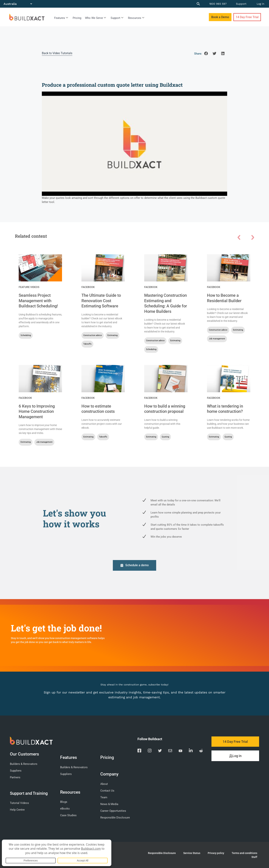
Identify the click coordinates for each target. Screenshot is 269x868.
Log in (261, 4)
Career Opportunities (113, 810)
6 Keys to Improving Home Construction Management (37, 411)
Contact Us (107, 790)
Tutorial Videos (19, 803)
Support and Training (29, 793)
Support (241, 4)
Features (61, 18)
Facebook (88, 287)
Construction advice (93, 335)
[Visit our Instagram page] (150, 751)
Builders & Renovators (24, 764)
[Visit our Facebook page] (139, 751)
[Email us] (170, 751)
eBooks (65, 808)
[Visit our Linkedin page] (191, 751)
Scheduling (26, 335)
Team (104, 797)
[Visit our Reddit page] (201, 751)
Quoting (165, 437)
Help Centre (17, 809)
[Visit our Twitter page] (160, 751)
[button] (206, 53)
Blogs (64, 802)
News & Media (109, 804)
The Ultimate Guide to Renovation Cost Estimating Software (101, 301)
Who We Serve (95, 18)
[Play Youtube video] (134, 144)
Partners (15, 777)
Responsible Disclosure (115, 817)
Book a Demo (220, 17)
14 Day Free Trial (247, 17)
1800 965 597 (218, 4)
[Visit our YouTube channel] (180, 751)
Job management (217, 339)
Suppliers (16, 770)
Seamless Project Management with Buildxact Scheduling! (38, 301)
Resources (136, 18)
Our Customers (25, 754)
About (104, 784)
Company (110, 774)
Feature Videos (29, 287)
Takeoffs (87, 344)
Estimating (112, 335)
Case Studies (68, 815)
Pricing (77, 18)
